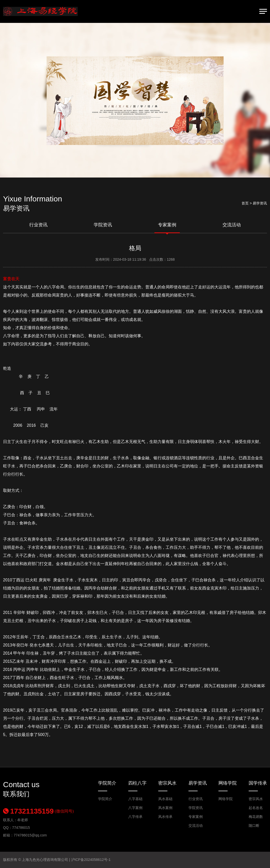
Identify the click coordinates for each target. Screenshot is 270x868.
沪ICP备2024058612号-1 (91, 860)
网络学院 (228, 783)
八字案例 (135, 808)
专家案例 (167, 225)
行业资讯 (38, 225)
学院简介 (107, 783)
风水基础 (165, 799)
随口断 (254, 826)
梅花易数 (256, 817)
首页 (245, 203)
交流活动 (232, 225)
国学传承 (258, 783)
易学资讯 (198, 783)
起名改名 (256, 808)
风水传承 (165, 817)
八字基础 (135, 799)
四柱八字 (137, 783)
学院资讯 (103, 225)
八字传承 (135, 817)
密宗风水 (167, 783)
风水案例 (165, 808)
